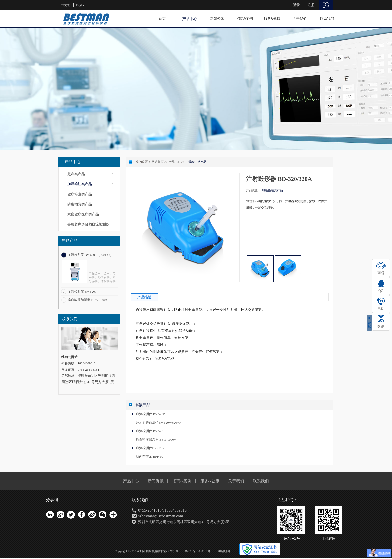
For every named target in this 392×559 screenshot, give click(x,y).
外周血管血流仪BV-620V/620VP (159, 423)
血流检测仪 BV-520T (82, 291)
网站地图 (223, 551)
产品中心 (175, 162)
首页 (162, 19)
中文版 (65, 5)
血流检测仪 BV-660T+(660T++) (90, 255)
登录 (296, 5)
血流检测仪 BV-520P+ (151, 414)
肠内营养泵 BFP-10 (150, 457)
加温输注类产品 (196, 162)
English (81, 5)
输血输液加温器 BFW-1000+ (88, 300)
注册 (311, 5)
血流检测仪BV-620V (150, 448)
